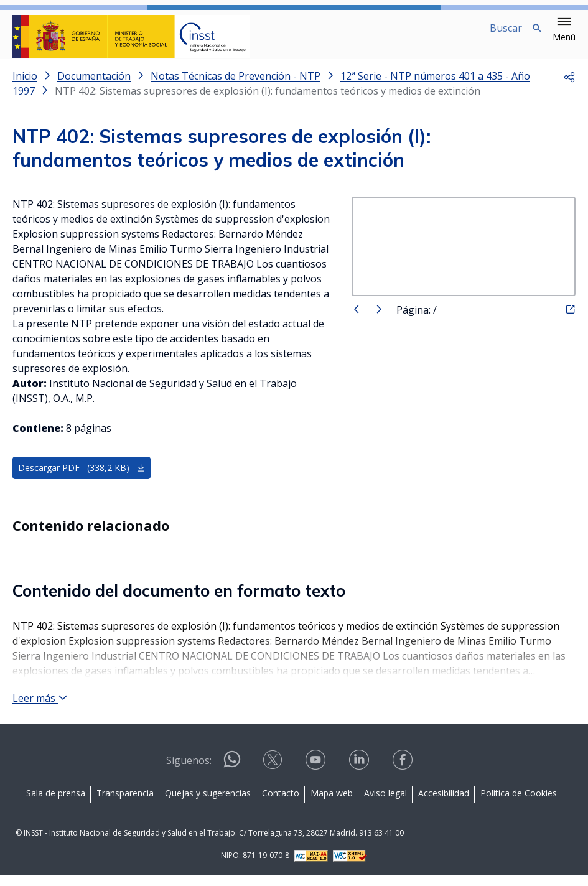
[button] (564, 30)
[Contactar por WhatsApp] (232, 775)
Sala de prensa (56, 804)
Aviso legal (385, 804)
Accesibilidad (444, 804)
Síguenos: (189, 771)
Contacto (281, 804)
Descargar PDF (82, 478)
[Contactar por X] (274, 774)
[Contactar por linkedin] (360, 774)
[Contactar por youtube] (317, 774)
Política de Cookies (519, 804)
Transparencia (125, 804)
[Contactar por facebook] (404, 774)
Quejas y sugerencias (208, 804)
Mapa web (332, 804)
